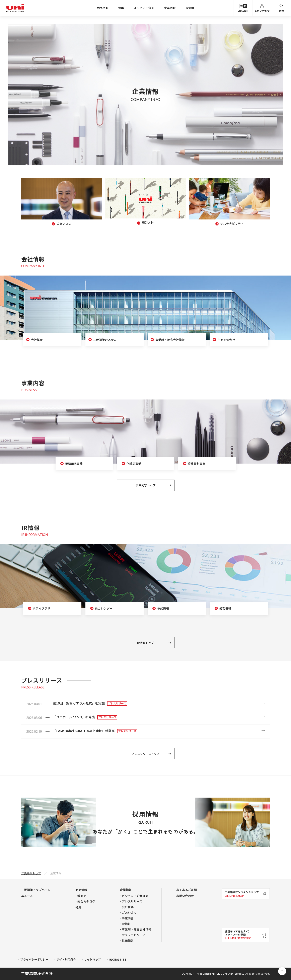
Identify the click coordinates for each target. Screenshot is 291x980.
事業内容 (128, 918)
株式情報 (163, 608)
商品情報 (103, 8)
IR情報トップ (145, 643)
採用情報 (128, 941)
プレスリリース (132, 901)
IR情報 (190, 8)
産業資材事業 (197, 464)
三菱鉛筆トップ (31, 873)
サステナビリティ (134, 935)
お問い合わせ (262, 8)
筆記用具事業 (74, 464)
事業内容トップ (146, 485)
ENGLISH (243, 8)
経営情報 (225, 608)
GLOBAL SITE (118, 959)
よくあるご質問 (144, 8)
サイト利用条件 (66, 959)
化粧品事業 (134, 464)
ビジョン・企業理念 (135, 896)
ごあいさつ (129, 913)
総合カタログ (86, 901)
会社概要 (37, 340)
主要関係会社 (226, 340)
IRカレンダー (104, 608)
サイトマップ (92, 959)
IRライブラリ (42, 608)
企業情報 (170, 8)
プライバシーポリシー (34, 959)
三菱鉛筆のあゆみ (105, 340)
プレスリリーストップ (145, 754)
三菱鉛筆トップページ (36, 890)
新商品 (82, 896)
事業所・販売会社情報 (170, 340)
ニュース (27, 896)
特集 (121, 8)
